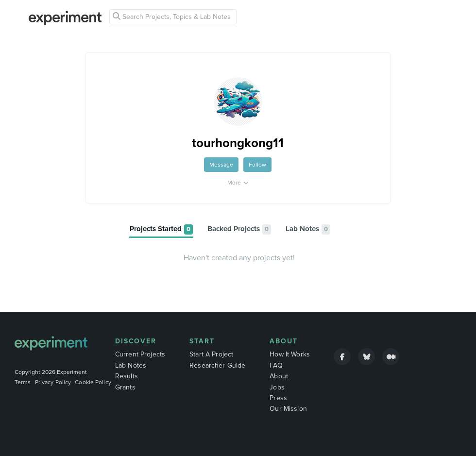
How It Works (290, 354)
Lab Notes (131, 365)
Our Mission (288, 409)
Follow (257, 165)
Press (278, 398)
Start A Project (211, 354)
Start (202, 341)
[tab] (161, 229)
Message (221, 165)
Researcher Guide (217, 365)
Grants (125, 387)
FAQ (276, 365)
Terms (23, 382)
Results (127, 376)
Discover (136, 341)
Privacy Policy (53, 382)
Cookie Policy (93, 382)
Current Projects (140, 354)
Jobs (277, 387)
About (284, 341)
